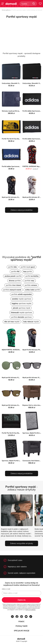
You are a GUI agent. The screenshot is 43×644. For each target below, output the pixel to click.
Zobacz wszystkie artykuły (22, 543)
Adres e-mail (6, 589)
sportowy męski (21, 308)
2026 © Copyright (21, 641)
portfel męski (28, 267)
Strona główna (6, 10)
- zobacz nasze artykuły (21, 488)
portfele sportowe (21, 317)
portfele (15, 281)
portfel (13, 267)
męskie (12, 322)
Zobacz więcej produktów (22, 210)
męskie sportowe (22, 299)
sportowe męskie (22, 303)
